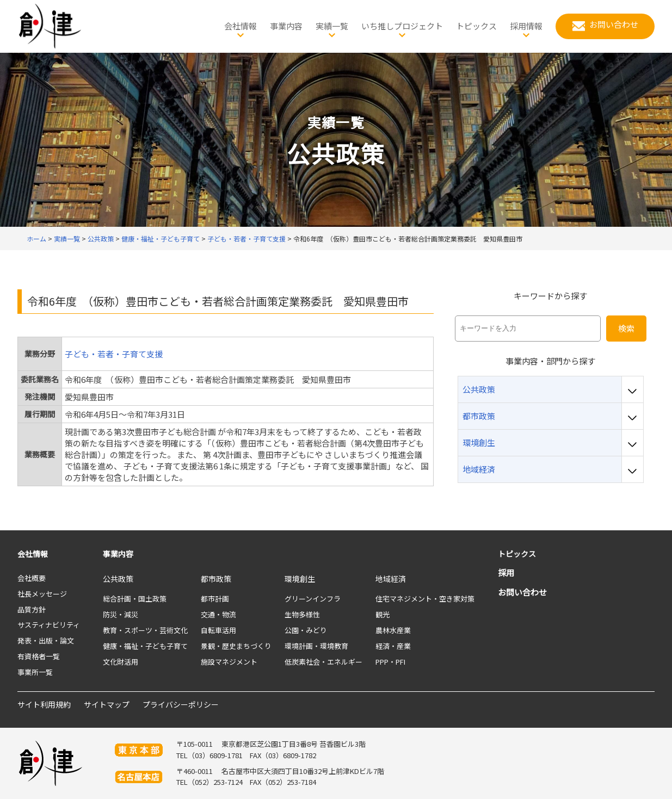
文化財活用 (121, 662)
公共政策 (118, 579)
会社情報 (33, 554)
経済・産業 (393, 646)
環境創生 (300, 579)
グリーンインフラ (313, 599)
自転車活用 (218, 630)
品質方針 (32, 609)
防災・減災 (121, 614)
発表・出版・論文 (46, 640)
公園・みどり (306, 630)
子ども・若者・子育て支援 (114, 354)
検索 (626, 328)
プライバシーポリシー (181, 704)
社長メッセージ (42, 594)
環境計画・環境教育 (316, 646)
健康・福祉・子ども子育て (145, 646)
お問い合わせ (522, 592)
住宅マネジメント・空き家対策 (425, 599)
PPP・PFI (390, 662)
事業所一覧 (35, 672)
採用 (506, 572)
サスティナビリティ (49, 625)
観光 (383, 614)
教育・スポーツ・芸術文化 (145, 630)
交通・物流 (218, 614)
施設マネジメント (229, 662)
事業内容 (118, 554)
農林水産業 (393, 630)
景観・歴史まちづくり (236, 646)
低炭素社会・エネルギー (323, 662)
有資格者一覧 (39, 656)
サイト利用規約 (44, 704)
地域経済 (391, 579)
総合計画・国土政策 (135, 599)
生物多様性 (302, 614)
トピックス (517, 554)
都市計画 (215, 599)
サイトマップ (107, 704)
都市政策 (216, 579)
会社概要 (32, 578)
